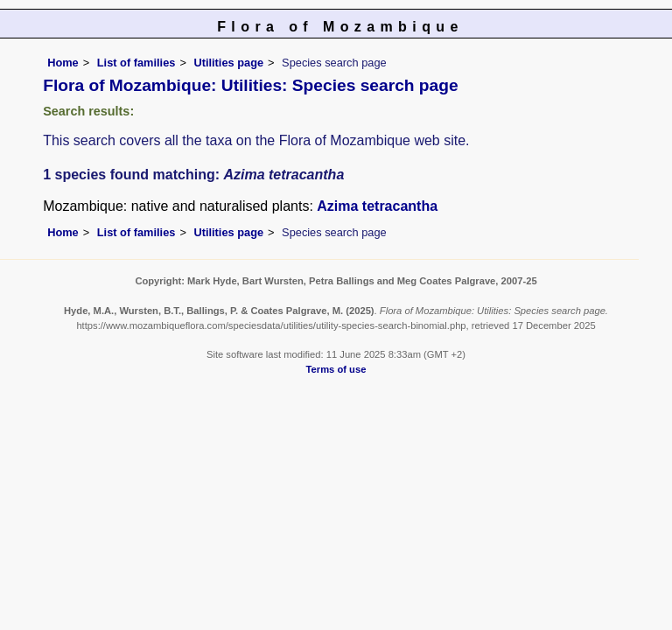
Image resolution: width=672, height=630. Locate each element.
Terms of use (336, 369)
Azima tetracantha (377, 206)
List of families (136, 63)
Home (63, 63)
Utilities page (228, 63)
